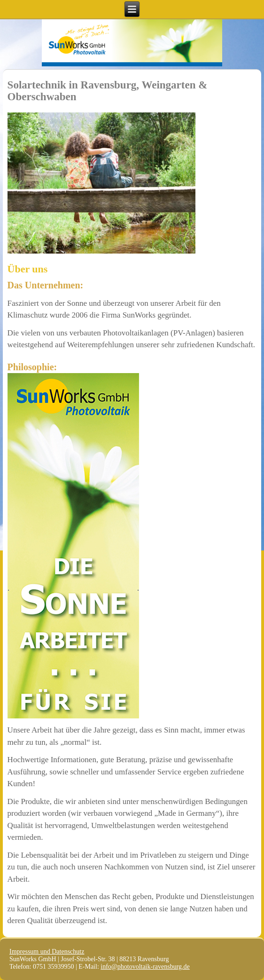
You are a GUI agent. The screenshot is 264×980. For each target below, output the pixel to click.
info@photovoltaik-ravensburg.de (145, 967)
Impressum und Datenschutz (47, 952)
